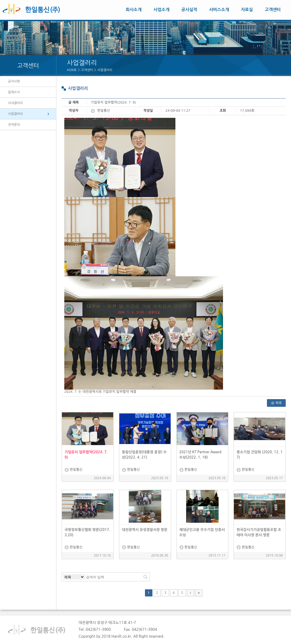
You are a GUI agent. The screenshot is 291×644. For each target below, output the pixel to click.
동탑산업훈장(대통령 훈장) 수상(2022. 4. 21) (144, 455)
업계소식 (14, 92)
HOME (72, 70)
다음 (190, 593)
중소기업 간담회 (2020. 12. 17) (260, 455)
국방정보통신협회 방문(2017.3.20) (87, 532)
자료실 (247, 10)
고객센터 (273, 10)
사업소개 (161, 10)
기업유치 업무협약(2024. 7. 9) (86, 455)
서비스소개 (219, 10)
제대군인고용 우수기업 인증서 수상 (202, 532)
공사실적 (189, 10)
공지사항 (14, 81)
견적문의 (14, 125)
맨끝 (199, 593)
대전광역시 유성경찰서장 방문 (145, 530)
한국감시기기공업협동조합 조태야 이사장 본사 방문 (259, 532)
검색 (145, 577)
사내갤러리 (15, 103)
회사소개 (134, 10)
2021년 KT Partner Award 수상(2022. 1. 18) (200, 455)
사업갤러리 (105, 70)
